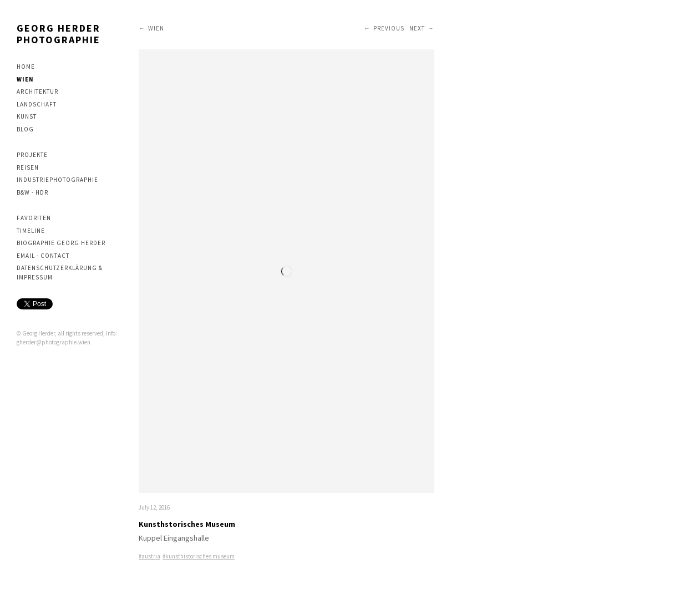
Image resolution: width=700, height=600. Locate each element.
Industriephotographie (57, 180)
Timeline (31, 231)
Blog (25, 129)
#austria (149, 556)
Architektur (37, 91)
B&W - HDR (32, 192)
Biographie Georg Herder (61, 243)
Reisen (28, 167)
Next (417, 28)
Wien (25, 79)
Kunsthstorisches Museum (187, 524)
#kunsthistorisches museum (199, 556)
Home (26, 67)
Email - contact (43, 256)
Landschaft (37, 104)
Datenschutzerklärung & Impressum (60, 273)
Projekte (32, 155)
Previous (389, 28)
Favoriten (34, 218)
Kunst (27, 116)
